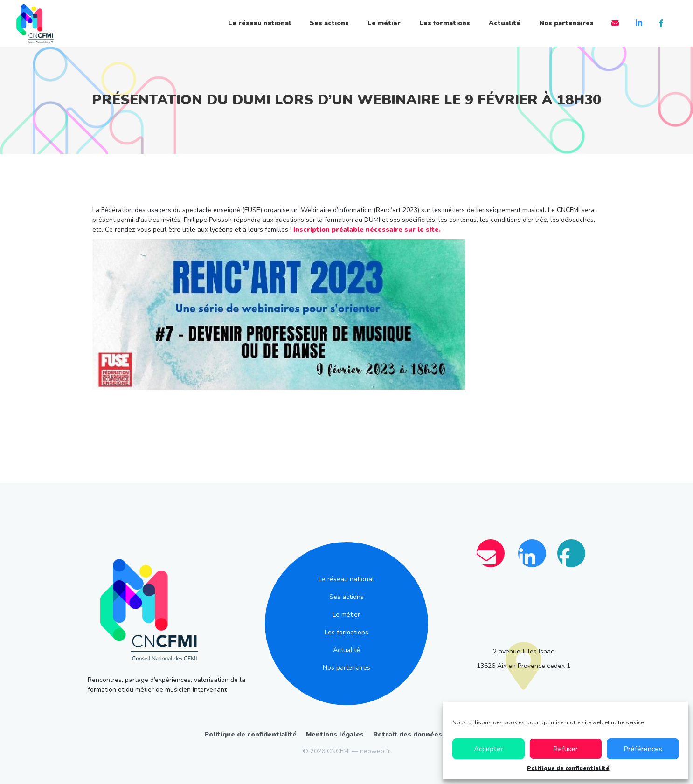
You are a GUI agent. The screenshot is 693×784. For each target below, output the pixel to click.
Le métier (384, 23)
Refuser (565, 749)
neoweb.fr (375, 751)
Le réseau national (260, 23)
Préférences (643, 749)
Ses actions (329, 23)
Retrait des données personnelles (431, 734)
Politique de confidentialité (568, 768)
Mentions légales (335, 734)
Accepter (489, 749)
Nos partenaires (566, 23)
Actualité (505, 23)
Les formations (445, 23)
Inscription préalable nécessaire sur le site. (367, 230)
